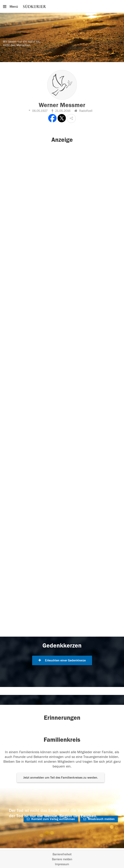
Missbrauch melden (99, 819)
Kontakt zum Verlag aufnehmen (51, 819)
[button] (71, 118)
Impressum (62, 864)
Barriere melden (62, 859)
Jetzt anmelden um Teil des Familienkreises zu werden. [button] (61, 778)
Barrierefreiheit (62, 854)
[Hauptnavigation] (62, 6)
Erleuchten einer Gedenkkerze (62, 660)
